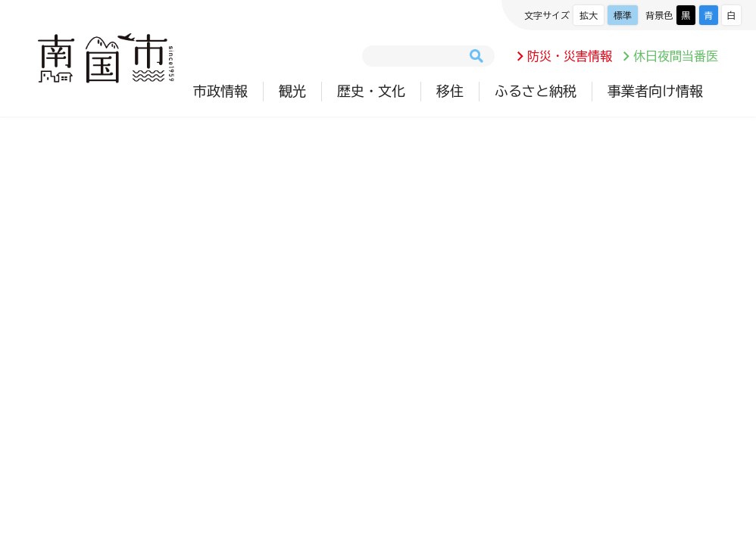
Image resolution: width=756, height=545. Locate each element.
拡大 (589, 15)
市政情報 (220, 91)
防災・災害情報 (570, 56)
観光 (292, 91)
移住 (450, 91)
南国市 (106, 58)
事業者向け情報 (655, 91)
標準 (623, 15)
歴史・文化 (371, 91)
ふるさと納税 (536, 91)
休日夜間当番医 (676, 56)
